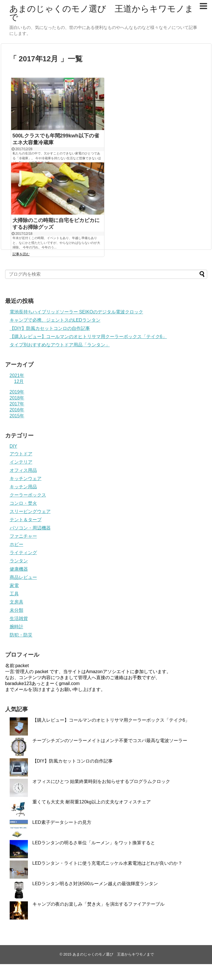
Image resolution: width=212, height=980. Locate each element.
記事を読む (21, 254)
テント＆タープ (26, 520)
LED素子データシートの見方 (62, 822)
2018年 (17, 398)
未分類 (17, 610)
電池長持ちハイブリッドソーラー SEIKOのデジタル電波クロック (76, 312)
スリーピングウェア (30, 511)
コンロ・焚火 (23, 503)
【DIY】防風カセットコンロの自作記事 (50, 328)
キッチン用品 (23, 487)
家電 (14, 586)
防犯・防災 (21, 635)
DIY (14, 446)
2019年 (17, 392)
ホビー (17, 544)
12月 (19, 381)
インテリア (21, 462)
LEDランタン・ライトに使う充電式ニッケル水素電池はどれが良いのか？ (107, 863)
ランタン (19, 561)
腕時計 (17, 627)
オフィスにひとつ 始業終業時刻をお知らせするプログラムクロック (101, 781)
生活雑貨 (19, 618)
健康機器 (19, 569)
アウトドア (21, 454)
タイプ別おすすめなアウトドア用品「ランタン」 (60, 345)
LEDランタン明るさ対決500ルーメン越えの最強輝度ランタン (95, 884)
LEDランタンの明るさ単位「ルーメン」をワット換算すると (94, 843)
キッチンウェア (26, 479)
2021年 (17, 375)
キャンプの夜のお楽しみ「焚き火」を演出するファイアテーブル (98, 904)
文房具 (17, 602)
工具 (14, 594)
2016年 (17, 410)
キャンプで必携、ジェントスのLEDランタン (55, 320)
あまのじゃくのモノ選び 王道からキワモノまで (101, 13)
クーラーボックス (28, 495)
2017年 (17, 404)
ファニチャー (23, 536)
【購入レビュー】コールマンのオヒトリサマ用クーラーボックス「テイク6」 (88, 337)
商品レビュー (23, 577)
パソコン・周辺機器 (30, 528)
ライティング (23, 553)
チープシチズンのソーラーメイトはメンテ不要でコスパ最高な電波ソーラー (110, 741)
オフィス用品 (23, 470)
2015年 (17, 416)
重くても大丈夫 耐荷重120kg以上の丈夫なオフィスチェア (92, 802)
